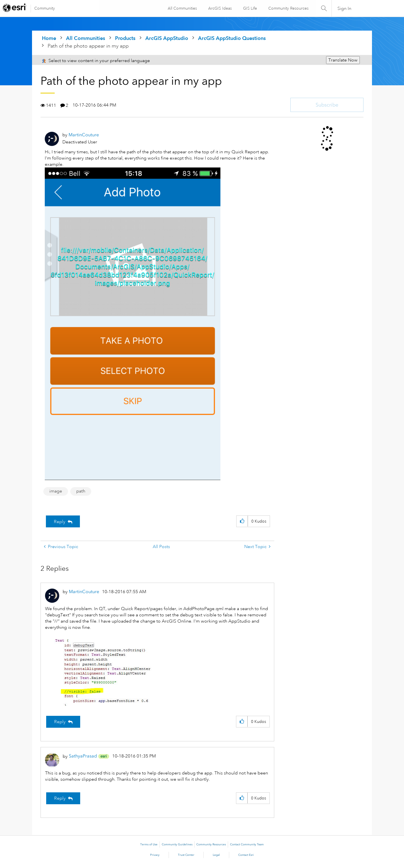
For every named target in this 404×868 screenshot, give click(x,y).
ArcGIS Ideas (220, 8)
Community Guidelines (177, 844)
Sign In (344, 9)
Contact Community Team (247, 844)
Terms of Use (149, 844)
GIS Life (250, 8)
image (56, 491)
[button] (242, 521)
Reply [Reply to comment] (60, 722)
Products (125, 38)
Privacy (155, 855)
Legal (216, 855)
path (81, 491)
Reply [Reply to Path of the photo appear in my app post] (60, 522)
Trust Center (186, 855)
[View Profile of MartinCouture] (84, 135)
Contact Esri (246, 855)
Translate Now (343, 60)
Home (49, 38)
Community (45, 8)
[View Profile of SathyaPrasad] (83, 756)
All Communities (182, 8)
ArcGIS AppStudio (167, 38)
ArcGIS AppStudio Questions (232, 38)
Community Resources (288, 8)
